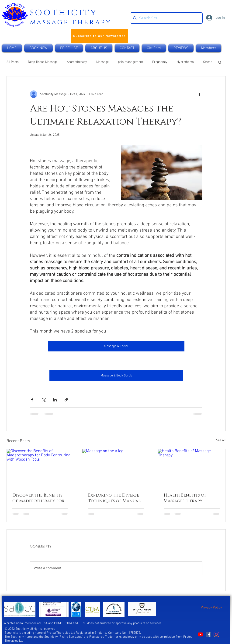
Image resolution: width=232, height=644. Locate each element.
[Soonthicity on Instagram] (216, 634)
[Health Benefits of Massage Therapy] (192, 468)
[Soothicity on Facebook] (208, 634)
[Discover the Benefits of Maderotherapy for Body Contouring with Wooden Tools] (40, 468)
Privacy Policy (211, 608)
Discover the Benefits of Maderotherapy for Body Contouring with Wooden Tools (39, 498)
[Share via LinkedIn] (55, 400)
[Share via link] (66, 400)
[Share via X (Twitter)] (43, 400)
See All (221, 440)
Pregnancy (160, 62)
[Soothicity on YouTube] (201, 634)
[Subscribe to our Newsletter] (99, 36)
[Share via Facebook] (32, 400)
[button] (220, 62)
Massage (102, 62)
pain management (130, 62)
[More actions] (200, 94)
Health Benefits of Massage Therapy (185, 498)
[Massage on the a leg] (116, 468)
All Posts (13, 62)
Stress (208, 62)
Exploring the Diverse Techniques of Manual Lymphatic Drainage (114, 498)
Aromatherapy (77, 62)
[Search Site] (166, 18)
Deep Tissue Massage (43, 62)
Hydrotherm (185, 62)
